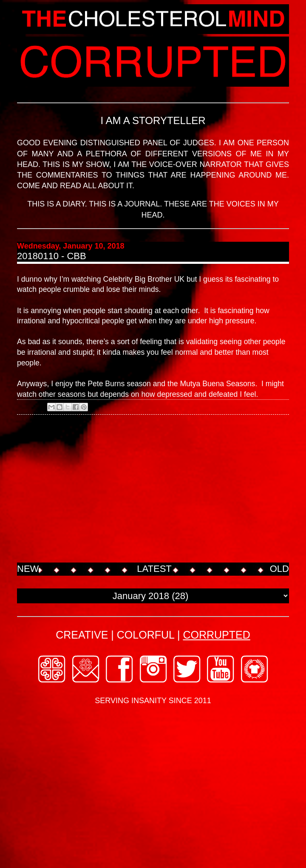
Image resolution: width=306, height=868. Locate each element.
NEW (28, 569)
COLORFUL (146, 635)
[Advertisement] (153, 489)
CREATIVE (82, 635)
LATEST (154, 569)
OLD (279, 569)
